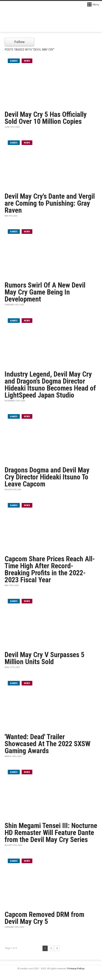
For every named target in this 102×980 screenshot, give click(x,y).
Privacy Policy (76, 969)
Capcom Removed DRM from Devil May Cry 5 (44, 918)
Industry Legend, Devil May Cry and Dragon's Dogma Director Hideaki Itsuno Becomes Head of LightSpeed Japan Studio (50, 385)
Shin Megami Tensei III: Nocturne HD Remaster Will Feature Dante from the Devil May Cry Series (51, 833)
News (27, 61)
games (14, 61)
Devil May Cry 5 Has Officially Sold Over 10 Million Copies (46, 118)
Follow (19, 42)
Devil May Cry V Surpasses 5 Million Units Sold (45, 658)
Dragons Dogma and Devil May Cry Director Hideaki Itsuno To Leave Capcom (47, 477)
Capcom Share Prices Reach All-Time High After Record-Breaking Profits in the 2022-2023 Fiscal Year (50, 569)
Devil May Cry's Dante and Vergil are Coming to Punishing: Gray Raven (50, 203)
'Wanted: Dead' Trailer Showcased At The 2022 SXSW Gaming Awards (47, 744)
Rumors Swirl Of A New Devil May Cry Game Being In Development (45, 292)
